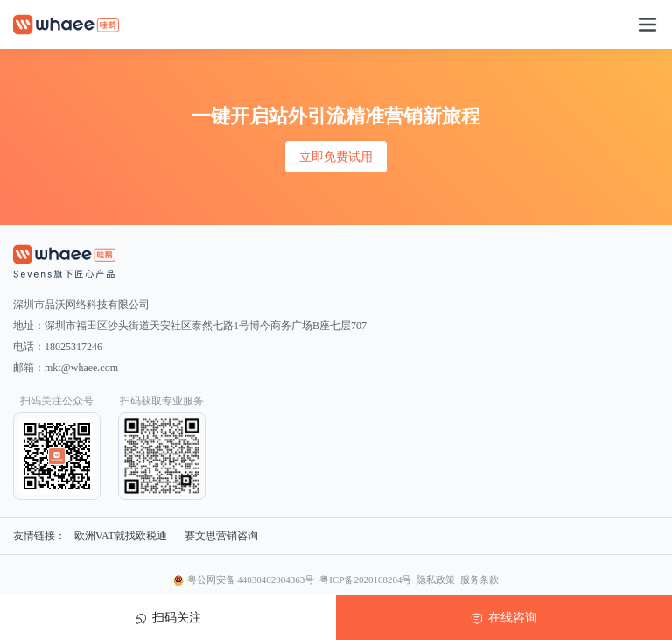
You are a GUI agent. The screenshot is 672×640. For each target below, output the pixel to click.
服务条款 (479, 580)
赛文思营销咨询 (221, 536)
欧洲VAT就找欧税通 (121, 536)
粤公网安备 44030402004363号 (251, 580)
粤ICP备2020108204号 (365, 580)
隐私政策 (436, 580)
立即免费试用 (336, 157)
